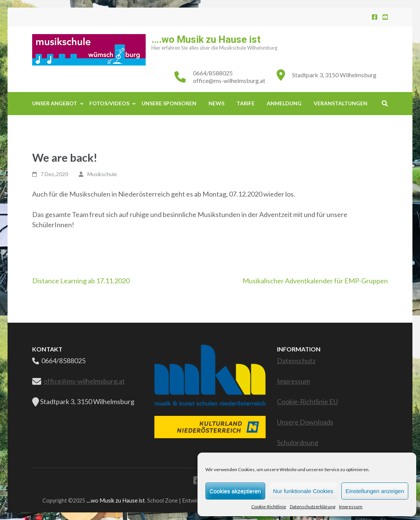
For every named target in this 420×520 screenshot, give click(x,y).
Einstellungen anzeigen (375, 491)
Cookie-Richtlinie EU (307, 401)
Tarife (246, 103)
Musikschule (102, 174)
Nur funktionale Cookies (303, 491)
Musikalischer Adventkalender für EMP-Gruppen (315, 281)
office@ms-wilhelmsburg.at (229, 80)
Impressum (351, 507)
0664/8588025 (213, 73)
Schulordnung (298, 442)
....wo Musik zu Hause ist (116, 500)
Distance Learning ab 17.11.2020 (81, 281)
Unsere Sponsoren (169, 103)
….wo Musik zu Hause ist (206, 39)
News (216, 103)
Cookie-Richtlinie (269, 507)
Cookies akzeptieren (235, 491)
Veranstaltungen (341, 103)
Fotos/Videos (109, 103)
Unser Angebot (55, 103)
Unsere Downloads (305, 422)
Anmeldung (284, 103)
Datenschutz (296, 361)
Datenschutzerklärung (313, 507)
